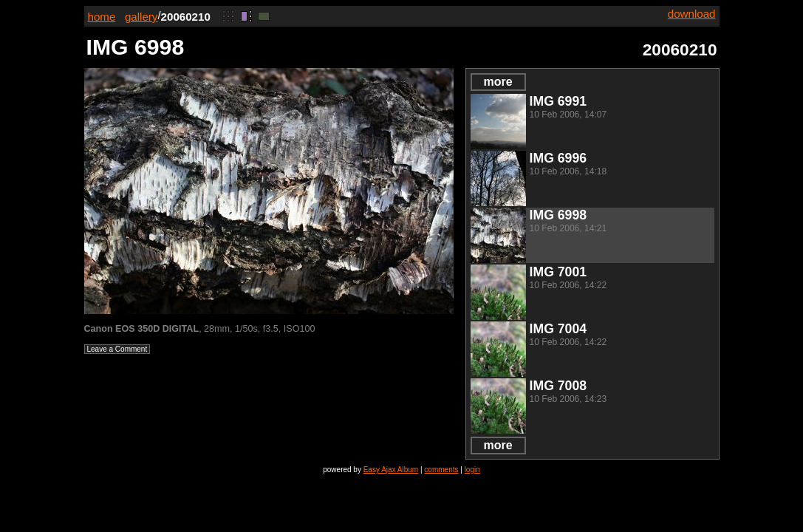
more (498, 82)
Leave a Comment (117, 349)
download (692, 14)
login (472, 470)
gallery (141, 17)
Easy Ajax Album (391, 470)
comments (441, 470)
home (102, 17)
